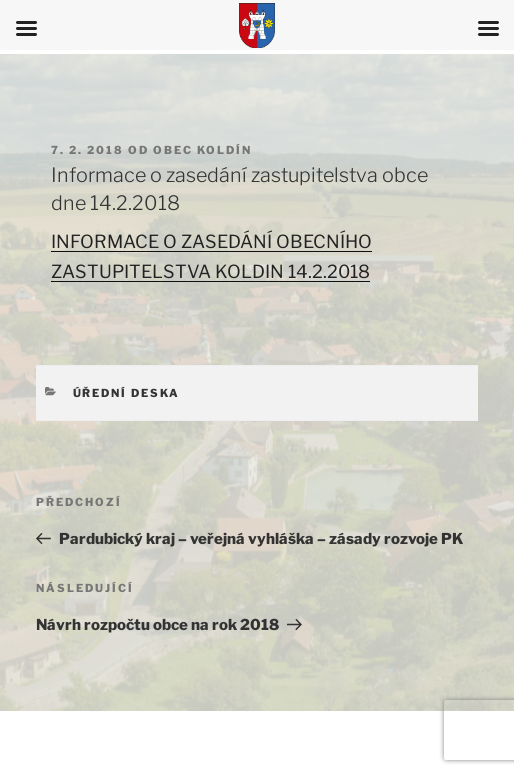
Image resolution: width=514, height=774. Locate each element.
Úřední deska (127, 393)
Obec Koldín (202, 150)
